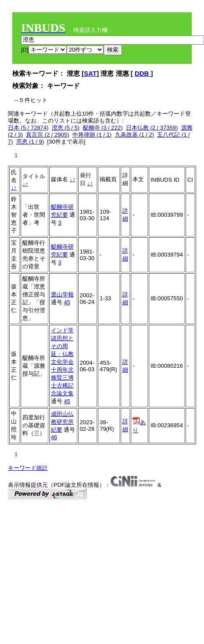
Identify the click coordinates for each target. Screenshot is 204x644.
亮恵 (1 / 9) (30, 142)
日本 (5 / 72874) (28, 128)
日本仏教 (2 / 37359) (152, 128)
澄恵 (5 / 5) (66, 128)
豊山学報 (62, 294)
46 (54, 437)
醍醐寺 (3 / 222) (103, 128)
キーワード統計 (28, 468)
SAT (90, 73)
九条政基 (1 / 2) (135, 135)
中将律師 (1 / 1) (92, 135)
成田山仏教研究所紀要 (62, 422)
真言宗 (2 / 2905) (47, 135)
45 (67, 302)
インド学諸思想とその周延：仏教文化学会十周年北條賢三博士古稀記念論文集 (62, 362)
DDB (143, 73)
